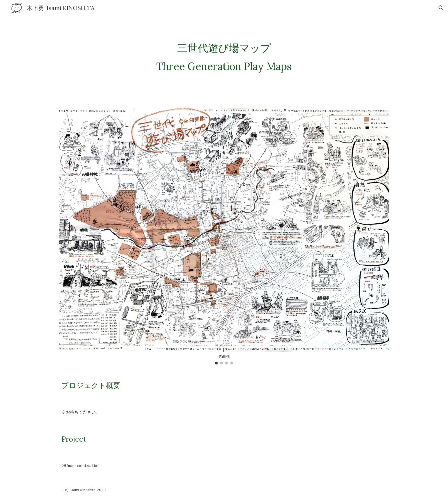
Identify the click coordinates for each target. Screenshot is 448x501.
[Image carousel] (224, 235)
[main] (224, 57)
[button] (441, 8)
